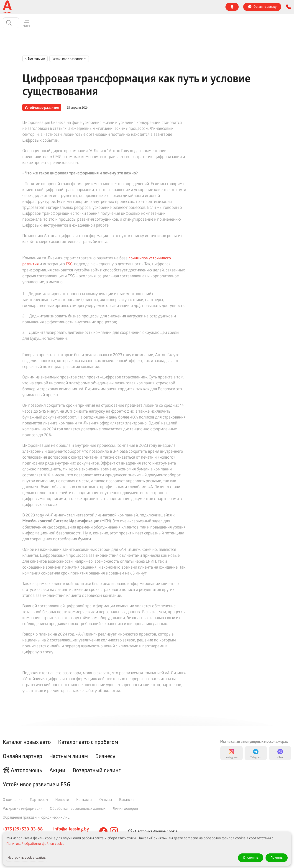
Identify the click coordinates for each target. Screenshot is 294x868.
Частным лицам (69, 756)
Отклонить (246, 857)
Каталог (26, 23)
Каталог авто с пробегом (88, 742)
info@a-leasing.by (71, 829)
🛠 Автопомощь (22, 770)
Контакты (216, 7)
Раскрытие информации (23, 808)
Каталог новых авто (27, 742)
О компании (11, 7)
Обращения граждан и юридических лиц (36, 817)
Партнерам (39, 799)
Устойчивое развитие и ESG (36, 784)
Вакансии (127, 799)
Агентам (88, 7)
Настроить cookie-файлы (33, 857)
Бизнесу (84, 23)
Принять (275, 857)
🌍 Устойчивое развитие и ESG (51, 7)
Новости (109, 7)
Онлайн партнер (186, 23)
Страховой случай (137, 7)
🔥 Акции (106, 23)
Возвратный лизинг (97, 770)
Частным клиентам (55, 23)
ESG (70, 265)
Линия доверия (189, 7)
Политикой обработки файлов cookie (37, 842)
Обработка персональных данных (78, 808)
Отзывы (164, 7)
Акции (57, 770)
